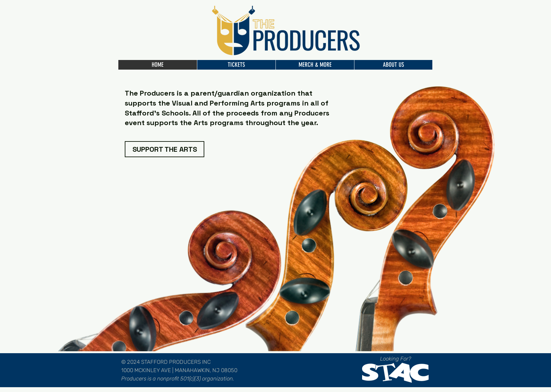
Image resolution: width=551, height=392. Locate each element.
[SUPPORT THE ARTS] (165, 149)
